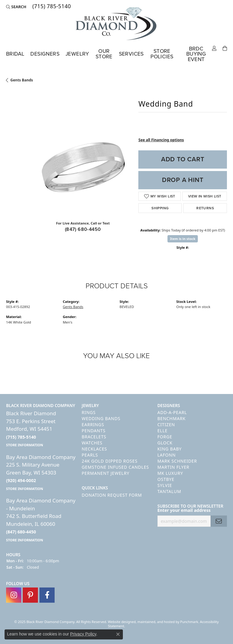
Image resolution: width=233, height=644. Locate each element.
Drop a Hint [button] (183, 180)
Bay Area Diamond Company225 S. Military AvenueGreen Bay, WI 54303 (41, 472)
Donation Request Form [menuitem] (112, 495)
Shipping (160, 208)
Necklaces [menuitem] (94, 449)
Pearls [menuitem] (90, 455)
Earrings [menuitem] (93, 425)
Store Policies (162, 54)
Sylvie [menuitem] (165, 486)
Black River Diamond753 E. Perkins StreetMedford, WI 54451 (31, 429)
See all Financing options (161, 140)
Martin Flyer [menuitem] (173, 467)
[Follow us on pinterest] (30, 595)
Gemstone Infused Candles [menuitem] (115, 467)
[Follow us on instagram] (14, 595)
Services (131, 54)
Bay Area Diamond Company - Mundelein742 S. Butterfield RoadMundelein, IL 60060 (41, 520)
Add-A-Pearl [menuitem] (172, 413)
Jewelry (77, 54)
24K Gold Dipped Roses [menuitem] (110, 461)
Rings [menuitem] (89, 413)
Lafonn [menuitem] (167, 455)
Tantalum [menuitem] (169, 492)
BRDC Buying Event (196, 54)
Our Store (104, 54)
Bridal (15, 54)
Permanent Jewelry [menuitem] (105, 473)
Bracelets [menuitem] (94, 437)
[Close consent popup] (118, 634)
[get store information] (25, 445)
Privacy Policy (83, 634)
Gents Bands (22, 80)
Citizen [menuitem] (166, 425)
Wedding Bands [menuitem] (101, 419)
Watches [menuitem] (92, 443)
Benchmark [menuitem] (172, 419)
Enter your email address (184, 510)
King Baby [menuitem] (170, 449)
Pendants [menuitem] (93, 431)
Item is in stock (183, 239)
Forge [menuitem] (165, 437)
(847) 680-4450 (83, 229)
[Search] (16, 7)
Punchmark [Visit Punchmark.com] (189, 622)
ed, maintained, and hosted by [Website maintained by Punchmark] (156, 622)
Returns (205, 208)
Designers (45, 54)
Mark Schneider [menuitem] (177, 461)
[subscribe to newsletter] (219, 521)
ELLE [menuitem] (162, 431)
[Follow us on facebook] (47, 595)
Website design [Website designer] (120, 622)
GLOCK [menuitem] (165, 443)
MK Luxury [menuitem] (170, 473)
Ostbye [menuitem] (166, 480)
